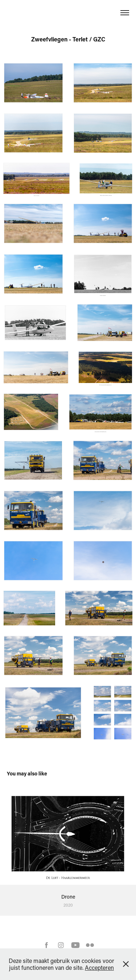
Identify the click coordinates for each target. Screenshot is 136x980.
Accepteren (99, 967)
